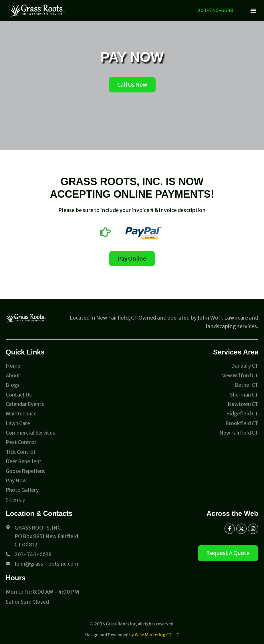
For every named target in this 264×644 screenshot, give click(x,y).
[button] (254, 11)
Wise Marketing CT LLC (157, 635)
